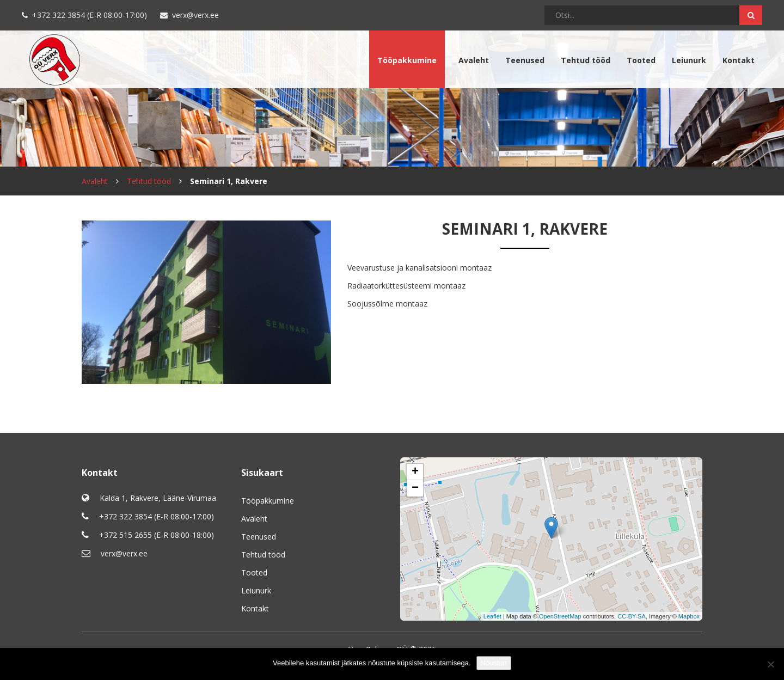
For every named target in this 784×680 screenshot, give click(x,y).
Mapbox (689, 616)
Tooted (641, 60)
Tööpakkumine (407, 60)
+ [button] (415, 472)
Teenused (525, 60)
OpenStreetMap (560, 616)
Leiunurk (689, 60)
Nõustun (494, 663)
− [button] (415, 488)
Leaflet (492, 616)
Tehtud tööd (586, 60)
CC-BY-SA (632, 616)
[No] (770, 664)
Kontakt (739, 60)
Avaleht (474, 60)
